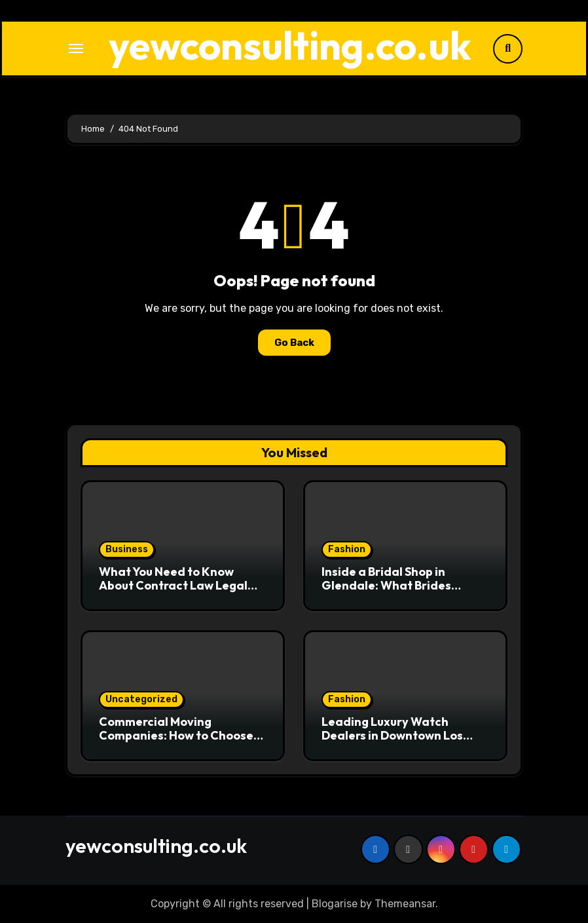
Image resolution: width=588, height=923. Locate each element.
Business (127, 549)
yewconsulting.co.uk (290, 45)
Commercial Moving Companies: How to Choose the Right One (176, 736)
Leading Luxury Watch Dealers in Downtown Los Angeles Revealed (392, 736)
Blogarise (335, 904)
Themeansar (405, 904)
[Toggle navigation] (76, 48)
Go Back (294, 343)
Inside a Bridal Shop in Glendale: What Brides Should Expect (386, 586)
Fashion (347, 549)
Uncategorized (141, 699)
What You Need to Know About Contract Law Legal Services (173, 586)
